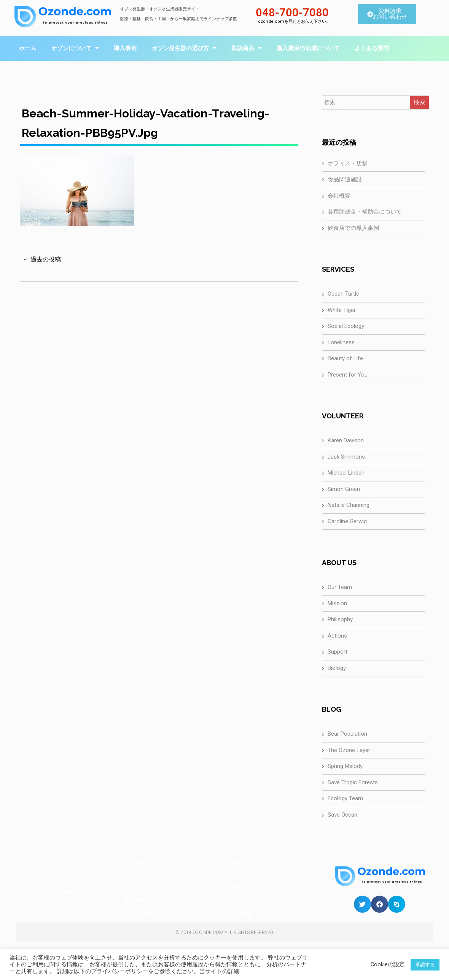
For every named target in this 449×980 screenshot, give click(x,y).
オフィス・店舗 (348, 163)
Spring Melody (345, 766)
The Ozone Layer (349, 750)
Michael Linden (346, 473)
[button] (362, 904)
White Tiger (342, 310)
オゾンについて (75, 48)
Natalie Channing (349, 505)
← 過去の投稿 (42, 259)
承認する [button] (425, 965)
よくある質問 (372, 48)
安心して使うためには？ (156, 914)
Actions (337, 636)
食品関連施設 (345, 179)
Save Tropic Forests (353, 782)
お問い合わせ (245, 888)
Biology (337, 668)
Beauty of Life (345, 358)
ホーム (28, 48)
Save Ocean (342, 815)
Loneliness (341, 342)
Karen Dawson (346, 440)
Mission (337, 603)
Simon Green (344, 489)
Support (338, 652)
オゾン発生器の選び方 (184, 48)
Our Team (340, 587)
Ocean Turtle (343, 294)
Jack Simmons (346, 457)
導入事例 (125, 48)
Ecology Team (345, 798)
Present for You (348, 375)
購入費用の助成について (308, 48)
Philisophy (340, 619)
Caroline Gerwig (347, 521)
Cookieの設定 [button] (388, 964)
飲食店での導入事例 (353, 228)
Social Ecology (346, 326)
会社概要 (339, 196)
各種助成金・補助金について (365, 212)
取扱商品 (246, 48)
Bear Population (347, 734)
